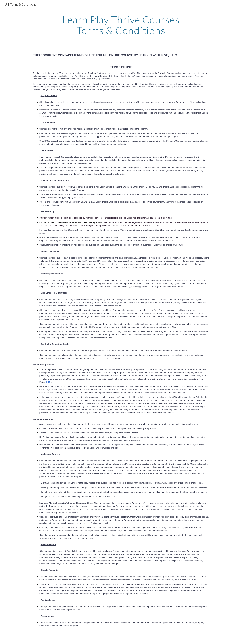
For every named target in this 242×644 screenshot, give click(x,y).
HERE (48, 382)
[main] (121, 25)
